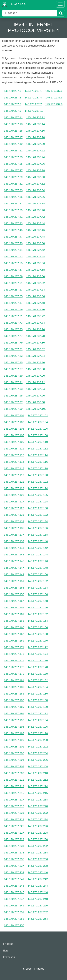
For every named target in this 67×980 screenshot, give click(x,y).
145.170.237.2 (54, 91)
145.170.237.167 (14, 634)
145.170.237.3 (13, 97)
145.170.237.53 (13, 256)
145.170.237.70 (35, 309)
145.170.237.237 (14, 866)
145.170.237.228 (38, 833)
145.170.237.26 (35, 164)
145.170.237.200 (38, 740)
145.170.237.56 (35, 263)
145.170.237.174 (38, 654)
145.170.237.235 (14, 859)
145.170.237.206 (38, 760)
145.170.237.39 (13, 210)
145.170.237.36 (35, 197)
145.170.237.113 (14, 455)
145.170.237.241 (14, 879)
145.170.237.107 (14, 435)
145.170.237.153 (14, 588)
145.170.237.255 (14, 925)
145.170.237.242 (38, 879)
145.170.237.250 (38, 905)
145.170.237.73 (13, 323)
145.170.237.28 (35, 170)
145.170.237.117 (14, 468)
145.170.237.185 (14, 694)
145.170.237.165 (14, 627)
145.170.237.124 (38, 488)
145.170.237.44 (35, 223)
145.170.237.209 (14, 773)
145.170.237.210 (38, 773)
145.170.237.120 (38, 475)
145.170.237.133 (14, 521)
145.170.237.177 (14, 667)
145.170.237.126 (38, 495)
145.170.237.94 (35, 389)
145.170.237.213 (14, 786)
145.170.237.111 (14, 448)
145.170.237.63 (13, 290)
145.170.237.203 (14, 753)
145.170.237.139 (14, 541)
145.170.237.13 (13, 124)
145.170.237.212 (38, 780)
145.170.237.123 (14, 488)
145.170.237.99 (13, 409)
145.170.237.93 (13, 389)
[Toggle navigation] (60, 4)
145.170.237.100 (36, 409)
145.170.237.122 (38, 482)
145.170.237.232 (38, 846)
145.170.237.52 (35, 250)
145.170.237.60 (35, 276)
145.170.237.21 (13, 150)
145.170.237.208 (38, 766)
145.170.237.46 (35, 230)
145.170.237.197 (14, 733)
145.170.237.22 (35, 150)
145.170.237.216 (38, 793)
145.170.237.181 (14, 680)
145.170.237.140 (38, 541)
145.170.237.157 (14, 601)
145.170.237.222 (38, 813)
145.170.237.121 (14, 482)
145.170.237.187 (14, 700)
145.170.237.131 (14, 515)
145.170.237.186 (38, 694)
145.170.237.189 (14, 707)
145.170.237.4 (33, 97)
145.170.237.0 (13, 91)
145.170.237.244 (38, 886)
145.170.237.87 (13, 369)
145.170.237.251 (14, 912)
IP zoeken (9, 957)
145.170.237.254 (38, 919)
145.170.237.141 (14, 548)
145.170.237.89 (13, 376)
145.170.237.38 (35, 203)
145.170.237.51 (13, 250)
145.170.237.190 (38, 707)
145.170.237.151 (14, 581)
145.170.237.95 (13, 395)
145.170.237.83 (13, 356)
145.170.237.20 (35, 144)
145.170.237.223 (14, 819)
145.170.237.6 (13, 104)
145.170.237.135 (14, 528)
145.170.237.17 (13, 137)
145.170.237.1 (33, 91)
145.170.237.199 (14, 740)
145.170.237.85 (13, 362)
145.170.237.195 (14, 727)
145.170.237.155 (14, 594)
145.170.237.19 (13, 144)
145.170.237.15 (13, 131)
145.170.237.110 (38, 442)
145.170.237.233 (14, 852)
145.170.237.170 (38, 641)
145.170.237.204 (38, 753)
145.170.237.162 (38, 614)
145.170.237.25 (13, 164)
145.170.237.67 (13, 303)
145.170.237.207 (14, 766)
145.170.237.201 (14, 747)
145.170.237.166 (38, 627)
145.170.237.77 (13, 336)
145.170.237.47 (13, 237)
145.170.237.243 (14, 886)
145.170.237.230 (38, 839)
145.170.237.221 (14, 813)
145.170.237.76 (35, 329)
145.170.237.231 (14, 846)
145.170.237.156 (38, 594)
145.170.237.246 (38, 892)
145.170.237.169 (14, 641)
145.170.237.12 (35, 117)
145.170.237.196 (38, 727)
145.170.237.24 (35, 157)
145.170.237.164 (38, 621)
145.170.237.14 (35, 124)
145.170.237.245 (14, 892)
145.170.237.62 (35, 283)
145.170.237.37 (13, 203)
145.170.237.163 (14, 621)
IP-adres (14, 4)
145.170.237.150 (38, 574)
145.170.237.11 (13, 117)
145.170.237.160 (38, 607)
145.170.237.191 (14, 713)
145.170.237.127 (14, 501)
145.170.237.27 (13, 170)
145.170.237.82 (35, 349)
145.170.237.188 (38, 700)
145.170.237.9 (13, 111)
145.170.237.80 (35, 343)
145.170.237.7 (33, 104)
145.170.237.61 (13, 283)
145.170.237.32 (35, 184)
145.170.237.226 (38, 826)
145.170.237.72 (35, 316)
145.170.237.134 (38, 521)
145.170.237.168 (38, 634)
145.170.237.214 (38, 786)
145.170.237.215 (14, 793)
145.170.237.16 (35, 131)
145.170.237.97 (13, 402)
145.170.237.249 (14, 905)
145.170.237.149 (14, 574)
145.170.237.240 (38, 872)
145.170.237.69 (13, 309)
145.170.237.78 (35, 336)
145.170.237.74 (35, 323)
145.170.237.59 (13, 276)
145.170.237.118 (38, 468)
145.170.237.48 (35, 237)
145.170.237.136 (38, 528)
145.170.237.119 (14, 475)
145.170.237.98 (35, 402)
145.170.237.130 (38, 508)
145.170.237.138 (38, 535)
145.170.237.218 (38, 799)
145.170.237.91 (13, 382)
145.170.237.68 (35, 303)
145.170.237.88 (35, 369)
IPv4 (6, 950)
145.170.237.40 (35, 210)
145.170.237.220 (38, 806)
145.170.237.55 (13, 263)
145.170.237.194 (38, 720)
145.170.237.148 (38, 568)
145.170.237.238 (38, 866)
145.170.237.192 (38, 713)
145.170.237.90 (35, 376)
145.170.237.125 (14, 495)
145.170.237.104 (38, 422)
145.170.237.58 (35, 270)
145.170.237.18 (35, 137)
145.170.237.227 (14, 833)
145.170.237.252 (38, 912)
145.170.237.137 (14, 535)
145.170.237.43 (13, 223)
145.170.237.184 (38, 687)
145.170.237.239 (14, 872)
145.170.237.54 (35, 256)
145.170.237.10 (34, 111)
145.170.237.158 (38, 601)
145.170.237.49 (13, 243)
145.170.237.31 (13, 184)
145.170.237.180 (38, 674)
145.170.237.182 (38, 680)
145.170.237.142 (38, 548)
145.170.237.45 (13, 230)
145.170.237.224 (38, 819)
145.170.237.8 (54, 104)
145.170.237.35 (13, 197)
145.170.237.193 (14, 720)
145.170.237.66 (35, 296)
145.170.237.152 (38, 581)
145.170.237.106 (38, 429)
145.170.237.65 (13, 296)
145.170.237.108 (38, 435)
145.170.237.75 (13, 329)
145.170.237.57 (13, 270)
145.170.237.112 (38, 448)
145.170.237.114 (38, 455)
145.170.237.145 (14, 561)
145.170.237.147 (14, 568)
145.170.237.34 (35, 190)
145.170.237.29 (13, 177)
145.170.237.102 (38, 415)
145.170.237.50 (35, 243)
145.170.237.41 (13, 217)
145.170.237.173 (14, 654)
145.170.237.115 (14, 462)
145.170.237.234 (38, 852)
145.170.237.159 (14, 607)
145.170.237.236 (38, 859)
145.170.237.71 (13, 316)
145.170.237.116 (38, 462)
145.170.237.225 (14, 826)
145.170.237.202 (38, 747)
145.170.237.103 (14, 422)
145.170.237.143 (14, 554)
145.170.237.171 (14, 647)
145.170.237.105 (14, 429)
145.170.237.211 (14, 780)
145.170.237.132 (38, 515)
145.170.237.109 (14, 442)
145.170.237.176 (38, 660)
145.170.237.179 (14, 674)
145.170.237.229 (14, 839)
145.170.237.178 (38, 667)
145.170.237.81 (13, 349)
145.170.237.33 (13, 190)
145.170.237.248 (38, 899)
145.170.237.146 (38, 561)
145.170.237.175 (14, 660)
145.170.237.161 (14, 614)
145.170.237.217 (14, 799)
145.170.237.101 (14, 415)
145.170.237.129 (14, 508)
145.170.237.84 (35, 356)
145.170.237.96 (35, 395)
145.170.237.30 (35, 177)
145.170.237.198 (38, 733)
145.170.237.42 (35, 217)
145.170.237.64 (35, 290)
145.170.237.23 (13, 157)
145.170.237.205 (14, 760)
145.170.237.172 (38, 647)
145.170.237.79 (13, 343)
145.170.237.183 (14, 687)
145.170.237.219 (14, 806)
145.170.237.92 (35, 382)
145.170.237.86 (35, 362)
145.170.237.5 (54, 97)
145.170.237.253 (14, 919)
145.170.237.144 (38, 554)
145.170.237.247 (14, 899)
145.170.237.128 (38, 501)
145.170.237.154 (38, 588)
